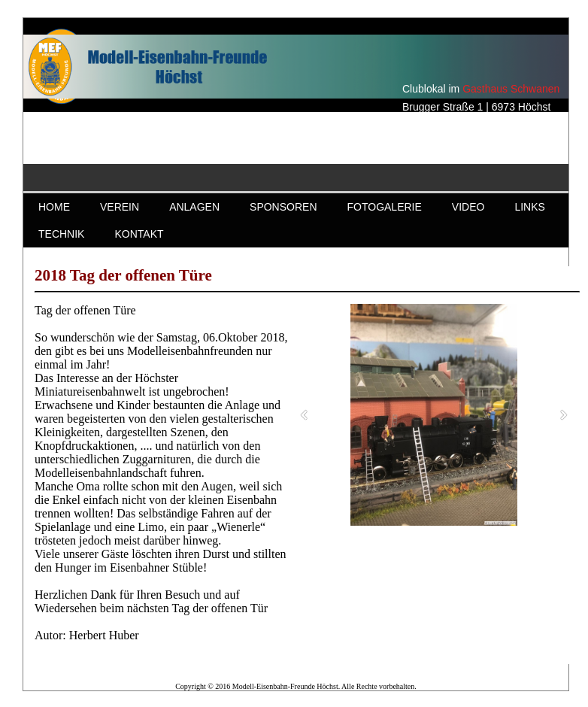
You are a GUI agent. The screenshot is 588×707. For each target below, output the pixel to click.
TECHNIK (61, 234)
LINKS (529, 207)
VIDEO (468, 207)
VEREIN (120, 207)
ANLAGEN (194, 207)
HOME (54, 207)
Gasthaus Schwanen (511, 89)
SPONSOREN (283, 207)
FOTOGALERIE (385, 207)
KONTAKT (139, 234)
